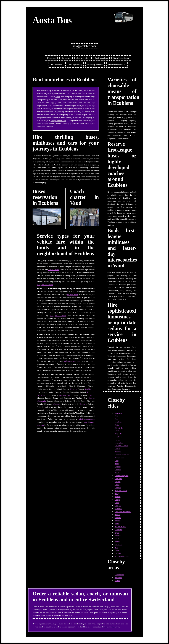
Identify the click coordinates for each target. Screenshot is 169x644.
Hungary (83, 404)
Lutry (117, 461)
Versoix (118, 518)
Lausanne (118, 479)
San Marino (89, 389)
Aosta (58, 97)
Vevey (117, 449)
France (117, 580)
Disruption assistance (117, 65)
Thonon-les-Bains (122, 455)
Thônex (118, 470)
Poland (91, 395)
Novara (117, 482)
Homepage (51, 58)
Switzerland (119, 575)
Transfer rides (56, 65)
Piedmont (118, 577)
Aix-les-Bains (120, 526)
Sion (116, 416)
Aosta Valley (54, 270)
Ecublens (118, 508)
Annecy (118, 452)
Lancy (117, 500)
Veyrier (117, 467)
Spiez (117, 523)
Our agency (66, 58)
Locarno (118, 553)
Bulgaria (91, 392)
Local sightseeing (75, 65)
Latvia (92, 398)
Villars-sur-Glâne (121, 556)
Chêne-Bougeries (122, 476)
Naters (117, 440)
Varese (117, 541)
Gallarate (118, 544)
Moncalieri (119, 443)
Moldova (56, 404)
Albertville (119, 428)
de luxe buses (73, 294)
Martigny (118, 413)
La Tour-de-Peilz (121, 446)
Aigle (117, 425)
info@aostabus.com (84, 46)
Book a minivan (101, 58)
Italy (70, 395)
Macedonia (41, 401)
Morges (118, 505)
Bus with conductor (121, 58)
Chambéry (119, 529)
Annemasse (119, 458)
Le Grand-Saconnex (123, 511)
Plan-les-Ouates (121, 490)
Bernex (117, 514)
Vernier (117, 520)
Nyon (117, 532)
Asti (116, 547)
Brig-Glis (118, 434)
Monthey (118, 422)
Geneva (118, 488)
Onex (117, 503)
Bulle (117, 473)
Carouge (118, 485)
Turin (117, 431)
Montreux (118, 437)
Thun (117, 550)
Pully (117, 464)
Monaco (74, 389)
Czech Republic (43, 395)
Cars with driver (83, 58)
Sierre (117, 419)
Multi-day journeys (95, 65)
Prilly (117, 493)
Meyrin (117, 535)
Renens (117, 497)
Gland (117, 538)
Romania (63, 395)
